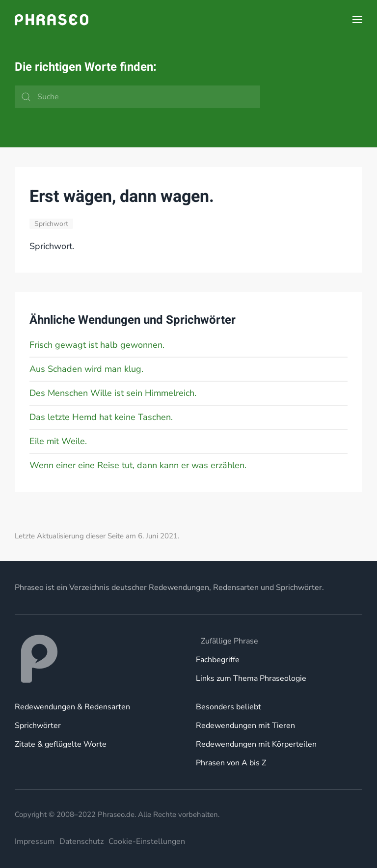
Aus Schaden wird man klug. (86, 369)
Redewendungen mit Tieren (245, 726)
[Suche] (137, 97)
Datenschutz (81, 841)
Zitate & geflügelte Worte (61, 744)
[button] (357, 20)
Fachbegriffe (218, 660)
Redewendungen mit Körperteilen (256, 744)
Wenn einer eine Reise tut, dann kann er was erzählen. (138, 465)
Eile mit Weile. (58, 441)
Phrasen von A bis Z (231, 763)
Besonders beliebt (229, 707)
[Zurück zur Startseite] (52, 20)
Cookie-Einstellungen (147, 841)
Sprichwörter (38, 726)
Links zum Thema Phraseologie (251, 678)
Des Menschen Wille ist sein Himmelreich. (113, 393)
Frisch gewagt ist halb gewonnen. (97, 345)
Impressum (35, 841)
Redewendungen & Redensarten (72, 707)
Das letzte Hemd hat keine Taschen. (101, 417)
